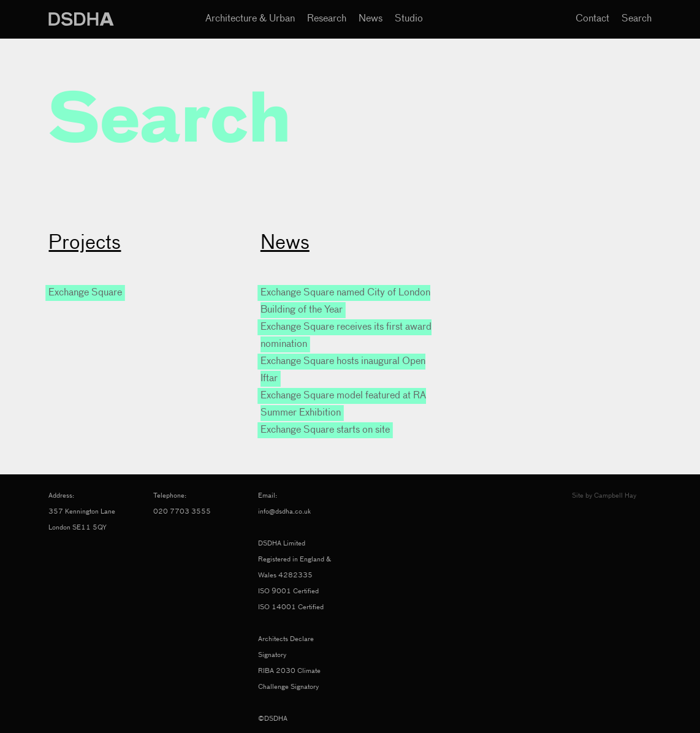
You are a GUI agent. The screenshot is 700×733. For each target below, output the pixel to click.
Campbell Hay (615, 496)
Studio (409, 19)
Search (637, 19)
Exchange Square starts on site (325, 430)
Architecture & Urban (250, 19)
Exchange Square (85, 293)
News (371, 19)
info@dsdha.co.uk (284, 511)
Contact (592, 19)
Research (327, 19)
